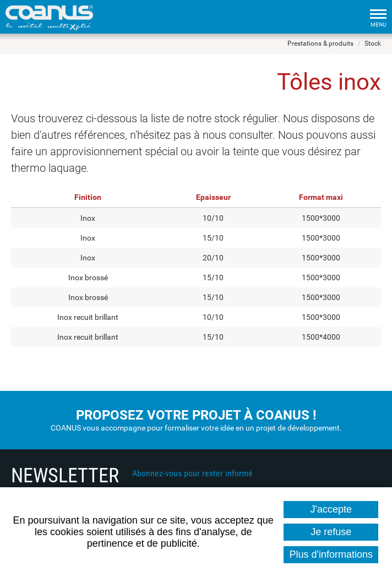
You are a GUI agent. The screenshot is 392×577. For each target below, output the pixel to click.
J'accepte (331, 509)
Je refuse (331, 532)
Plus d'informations (331, 554)
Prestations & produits (320, 43)
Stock (373, 43)
